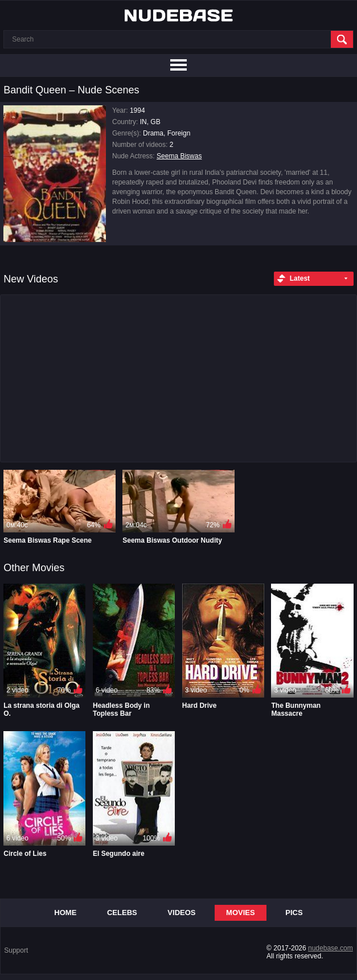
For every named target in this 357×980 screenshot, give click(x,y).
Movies (241, 913)
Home (65, 913)
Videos (181, 913)
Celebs (122, 913)
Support (16, 950)
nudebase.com (331, 948)
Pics (294, 913)
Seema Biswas (179, 156)
